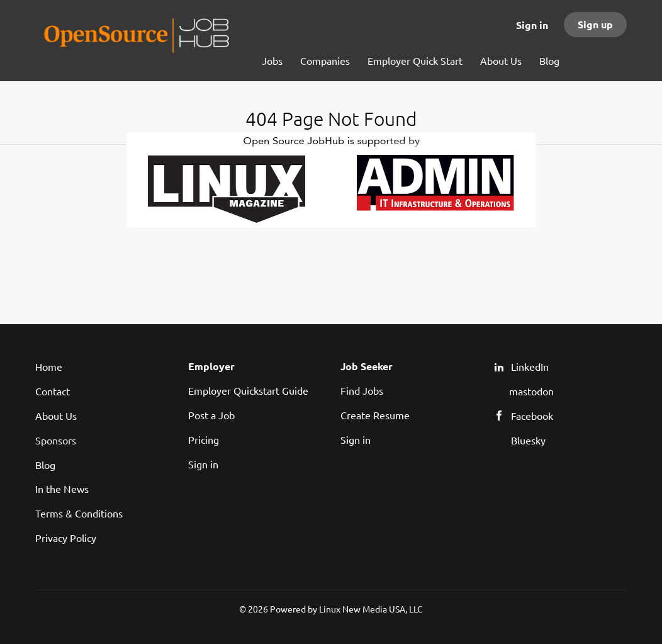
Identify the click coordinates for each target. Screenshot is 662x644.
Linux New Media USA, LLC (371, 609)
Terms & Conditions (79, 513)
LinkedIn (530, 366)
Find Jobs (362, 390)
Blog (45, 465)
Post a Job (211, 415)
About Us (56, 415)
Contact (53, 391)
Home (49, 366)
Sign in (532, 25)
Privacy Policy (66, 538)
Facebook (532, 415)
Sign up (595, 24)
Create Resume (375, 415)
